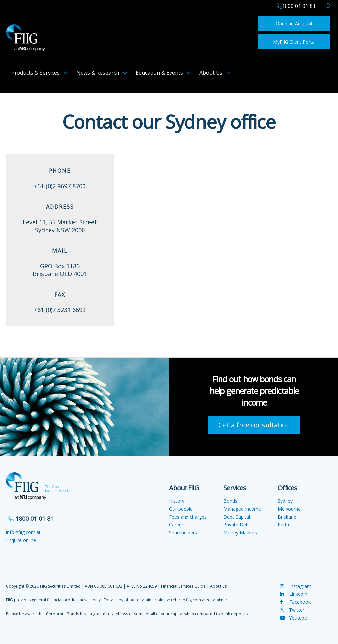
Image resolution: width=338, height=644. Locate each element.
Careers (177, 525)
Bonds (230, 501)
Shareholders (183, 533)
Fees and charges (188, 517)
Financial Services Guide (183, 586)
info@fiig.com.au (24, 532)
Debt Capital (237, 517)
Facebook (295, 602)
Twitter (292, 610)
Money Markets (240, 533)
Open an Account (294, 24)
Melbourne (289, 509)
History (177, 501)
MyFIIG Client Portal (294, 42)
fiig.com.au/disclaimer (207, 600)
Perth (283, 525)
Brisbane (287, 517)
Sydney (285, 501)
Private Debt (237, 525)
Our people (181, 509)
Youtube (293, 618)
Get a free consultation (254, 425)
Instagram (296, 586)
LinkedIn (294, 594)
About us (218, 586)
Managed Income (242, 509)
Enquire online (21, 540)
